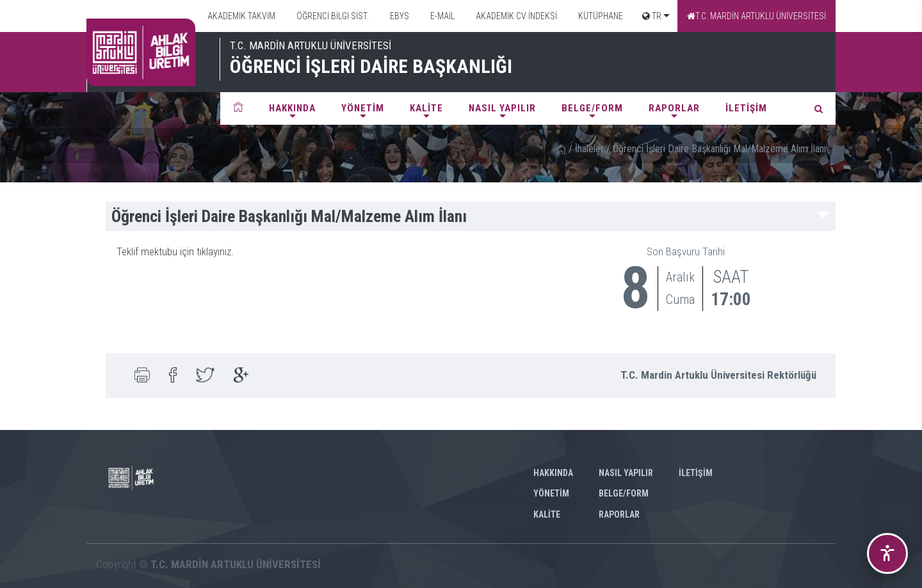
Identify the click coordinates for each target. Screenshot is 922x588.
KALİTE (426, 108)
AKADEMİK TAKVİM (240, 16)
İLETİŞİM (746, 108)
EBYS (399, 16)
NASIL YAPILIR (502, 108)
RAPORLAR (674, 108)
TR (652, 16)
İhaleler (589, 149)
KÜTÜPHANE (600, 16)
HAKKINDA (292, 108)
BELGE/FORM (592, 108)
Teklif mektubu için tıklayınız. (175, 251)
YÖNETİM (363, 108)
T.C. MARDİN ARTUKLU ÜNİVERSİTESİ (756, 16)
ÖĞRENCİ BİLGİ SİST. (332, 16)
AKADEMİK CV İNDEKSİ (515, 16)
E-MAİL (441, 16)
